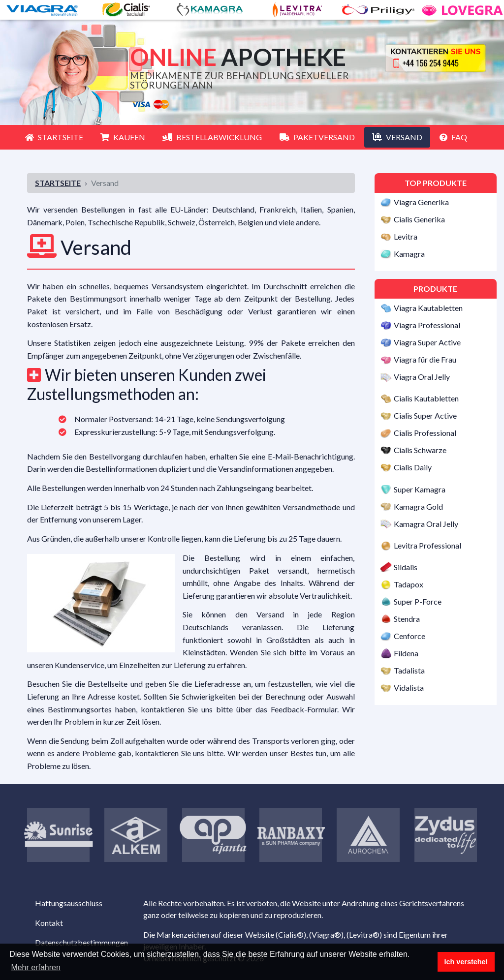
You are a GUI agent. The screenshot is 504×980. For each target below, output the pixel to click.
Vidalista (409, 688)
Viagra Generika (421, 202)
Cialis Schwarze (420, 450)
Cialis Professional (425, 433)
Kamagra (409, 254)
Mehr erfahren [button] (36, 967)
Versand (397, 137)
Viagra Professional (427, 325)
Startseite (54, 137)
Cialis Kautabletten (426, 399)
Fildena (406, 653)
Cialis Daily (413, 468)
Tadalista (409, 670)
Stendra (407, 619)
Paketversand (317, 137)
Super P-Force (418, 601)
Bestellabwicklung (212, 137)
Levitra (406, 236)
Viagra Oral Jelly (422, 377)
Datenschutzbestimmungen (81, 942)
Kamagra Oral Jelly (426, 524)
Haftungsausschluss (69, 903)
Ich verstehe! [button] (466, 962)
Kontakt (49, 923)
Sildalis (406, 567)
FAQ (453, 137)
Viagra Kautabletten (428, 308)
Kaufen (123, 137)
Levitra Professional (427, 545)
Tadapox (409, 584)
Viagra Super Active (427, 342)
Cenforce (409, 636)
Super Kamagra (420, 489)
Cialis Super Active (425, 416)
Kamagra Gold (418, 506)
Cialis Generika (419, 219)
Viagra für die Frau (425, 359)
